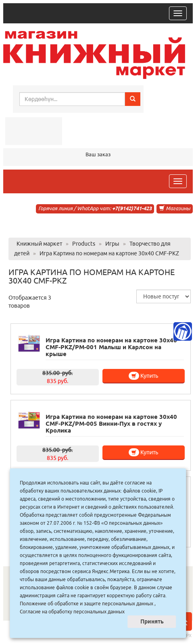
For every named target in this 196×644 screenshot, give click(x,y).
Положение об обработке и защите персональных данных (87, 604)
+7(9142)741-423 (132, 208)
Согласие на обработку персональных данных (72, 612)
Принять (152, 621)
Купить (143, 376)
